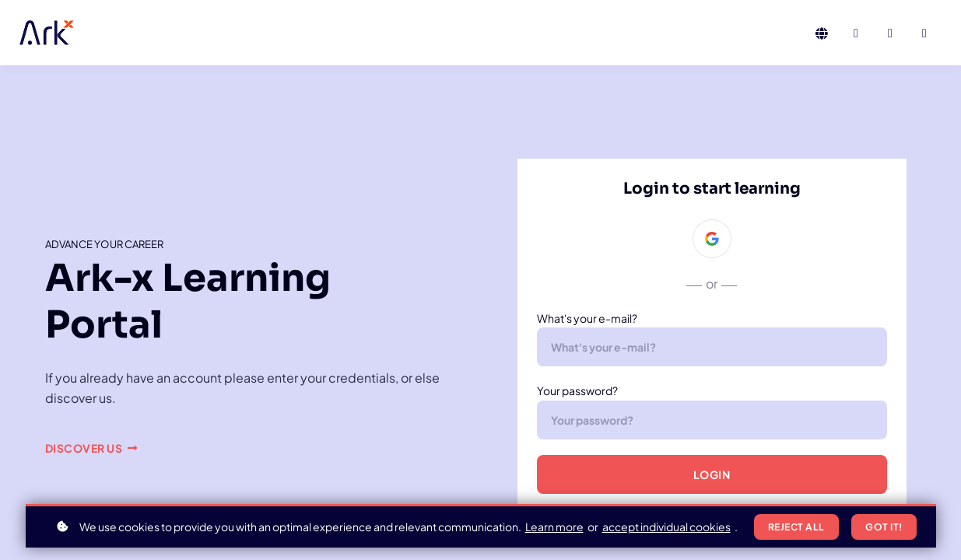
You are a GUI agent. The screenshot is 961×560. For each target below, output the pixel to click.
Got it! (884, 527)
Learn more (554, 527)
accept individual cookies (666, 527)
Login (712, 474)
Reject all (796, 527)
